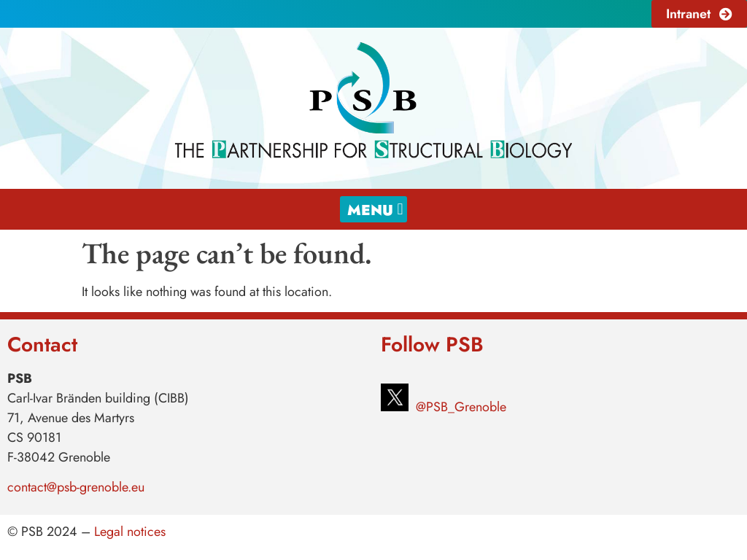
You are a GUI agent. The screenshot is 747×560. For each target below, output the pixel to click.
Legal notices (130, 532)
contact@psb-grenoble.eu (76, 487)
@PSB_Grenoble (459, 407)
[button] (373, 209)
